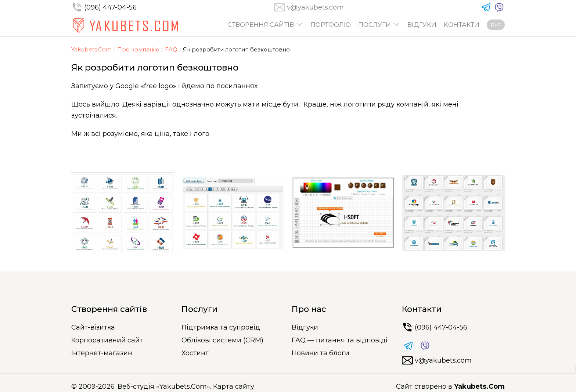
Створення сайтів (261, 25)
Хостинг (195, 353)
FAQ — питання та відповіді (340, 340)
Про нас (309, 309)
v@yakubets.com (315, 7)
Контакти (462, 25)
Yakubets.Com (91, 49)
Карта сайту (234, 386)
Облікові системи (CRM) (222, 340)
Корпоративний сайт (107, 340)
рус (496, 24)
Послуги (375, 25)
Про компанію (138, 49)
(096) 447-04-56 (104, 7)
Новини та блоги (321, 353)
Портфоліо (331, 25)
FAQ (171, 49)
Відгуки (422, 25)
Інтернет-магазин (102, 353)
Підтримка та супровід (221, 327)
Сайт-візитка (93, 327)
